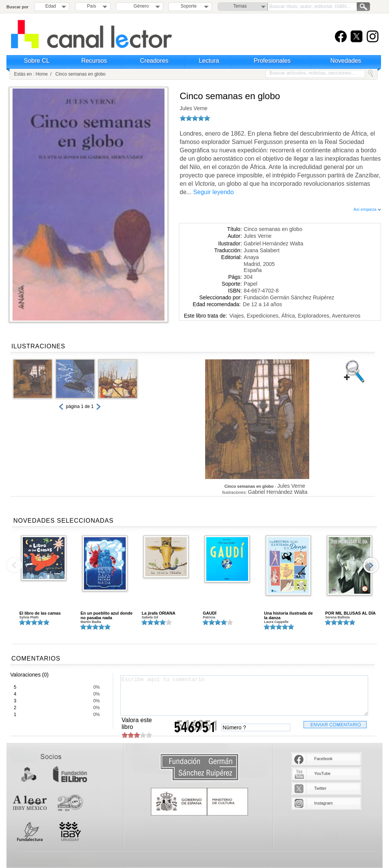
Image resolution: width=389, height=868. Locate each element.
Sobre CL (37, 61)
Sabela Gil (150, 617)
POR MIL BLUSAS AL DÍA (350, 613)
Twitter (320, 788)
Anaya (251, 257)
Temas (240, 6)
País (92, 6)
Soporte (189, 6)
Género (140, 6)
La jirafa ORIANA (159, 613)
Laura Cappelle (276, 622)
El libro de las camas (40, 613)
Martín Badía (91, 622)
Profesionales (272, 61)
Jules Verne (194, 108)
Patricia (209, 617)
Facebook (323, 759)
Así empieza (367, 209)
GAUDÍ (210, 613)
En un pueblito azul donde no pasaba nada (107, 615)
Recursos (94, 61)
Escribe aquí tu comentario (244, 696)
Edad (51, 6)
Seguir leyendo (214, 192)
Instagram (323, 803)
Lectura (209, 61)
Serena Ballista (338, 617)
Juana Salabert (262, 250)
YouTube (322, 773)
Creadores (154, 61)
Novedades (346, 61)
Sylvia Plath (29, 617)
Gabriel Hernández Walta (274, 243)
